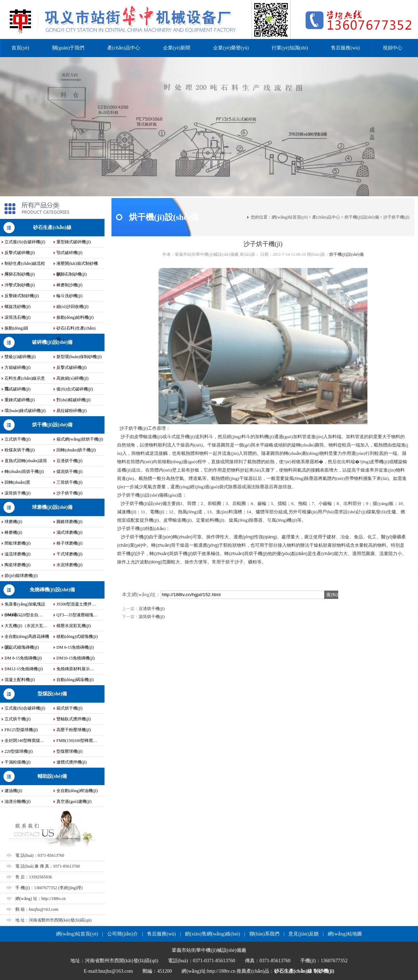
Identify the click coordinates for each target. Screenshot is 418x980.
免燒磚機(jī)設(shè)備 (52, 590)
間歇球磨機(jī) (18, 543)
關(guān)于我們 (68, 48)
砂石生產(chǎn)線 (52, 227)
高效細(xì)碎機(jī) (72, 378)
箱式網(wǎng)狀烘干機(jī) (80, 439)
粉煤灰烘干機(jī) (20, 450)
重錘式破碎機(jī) (20, 400)
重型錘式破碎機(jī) (74, 242)
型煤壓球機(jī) (69, 751)
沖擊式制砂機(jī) (20, 285)
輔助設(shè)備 (52, 776)
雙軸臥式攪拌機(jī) (74, 719)
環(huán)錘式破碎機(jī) (25, 411)
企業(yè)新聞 (177, 48)
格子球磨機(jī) (69, 543)
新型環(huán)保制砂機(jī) (79, 357)
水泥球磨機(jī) (69, 565)
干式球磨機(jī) (69, 554)
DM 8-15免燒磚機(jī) (23, 658)
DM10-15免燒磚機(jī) (76, 658)
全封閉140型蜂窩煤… (24, 741)
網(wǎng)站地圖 (345, 934)
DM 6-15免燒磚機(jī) (75, 647)
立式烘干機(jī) (18, 439)
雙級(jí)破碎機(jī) (20, 357)
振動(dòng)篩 (16, 328)
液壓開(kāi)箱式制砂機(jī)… (77, 265)
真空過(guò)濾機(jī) (74, 801)
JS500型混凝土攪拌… (76, 604)
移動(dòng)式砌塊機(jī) (77, 637)
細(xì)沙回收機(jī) (72, 307)
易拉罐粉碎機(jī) (72, 411)
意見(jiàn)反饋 (303, 934)
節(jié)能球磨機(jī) (21, 576)
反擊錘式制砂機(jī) (22, 296)
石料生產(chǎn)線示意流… (25, 380)
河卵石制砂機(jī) (20, 274)
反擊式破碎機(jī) (20, 253)
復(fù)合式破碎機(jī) (75, 389)
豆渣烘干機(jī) (69, 461)
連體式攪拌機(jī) (72, 762)
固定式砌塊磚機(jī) (22, 647)
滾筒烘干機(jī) (18, 493)
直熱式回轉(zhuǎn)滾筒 (26, 461)
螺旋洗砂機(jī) (18, 307)
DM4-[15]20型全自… (24, 615)
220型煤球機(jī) (19, 751)
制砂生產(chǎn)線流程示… (25, 265)
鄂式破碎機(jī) (18, 389)
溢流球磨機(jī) (18, 554)
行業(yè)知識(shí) (290, 48)
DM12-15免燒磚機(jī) (24, 669)
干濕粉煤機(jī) (18, 762)
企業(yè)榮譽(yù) (231, 48)
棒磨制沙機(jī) (69, 285)
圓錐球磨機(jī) (69, 522)
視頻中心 (393, 48)
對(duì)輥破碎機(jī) (73, 400)
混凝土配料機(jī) (20, 680)
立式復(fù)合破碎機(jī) (25, 242)
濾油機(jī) (13, 791)
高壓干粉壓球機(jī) (74, 730)
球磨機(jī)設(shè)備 (52, 507)
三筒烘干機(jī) (69, 482)
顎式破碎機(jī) (69, 253)
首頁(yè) (20, 48)
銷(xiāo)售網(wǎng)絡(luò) (212, 934)
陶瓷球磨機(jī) (18, 565)
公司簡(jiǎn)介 (123, 934)
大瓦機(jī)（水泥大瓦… (26, 626)
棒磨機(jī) (13, 532)
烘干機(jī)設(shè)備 (52, 425)
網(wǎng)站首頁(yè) (290, 217)
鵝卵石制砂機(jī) (72, 274)
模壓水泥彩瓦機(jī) (74, 626)
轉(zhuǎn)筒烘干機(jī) (24, 472)
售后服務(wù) (345, 48)
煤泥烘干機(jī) (69, 472)
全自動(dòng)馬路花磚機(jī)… (27, 638)
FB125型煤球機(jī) (21, 730)
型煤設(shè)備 (52, 694)
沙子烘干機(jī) (69, 493)
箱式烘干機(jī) (69, 708)
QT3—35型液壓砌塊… (77, 615)
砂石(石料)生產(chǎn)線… (76, 330)
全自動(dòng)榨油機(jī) (77, 791)
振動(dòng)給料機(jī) (75, 317)
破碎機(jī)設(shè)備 (52, 342)
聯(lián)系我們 (264, 934)
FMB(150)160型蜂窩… (77, 741)
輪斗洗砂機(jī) (69, 296)
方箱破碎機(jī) (18, 367)
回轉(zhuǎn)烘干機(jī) (76, 450)
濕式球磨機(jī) (69, 532)
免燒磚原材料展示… (75, 669)
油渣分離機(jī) (18, 801)
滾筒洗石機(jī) (18, 317)
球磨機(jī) (13, 522)
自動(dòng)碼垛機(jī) (75, 680)
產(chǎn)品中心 (124, 48)
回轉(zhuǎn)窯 (17, 482)
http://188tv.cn (54, 899)
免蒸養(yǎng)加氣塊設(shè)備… (25, 606)
